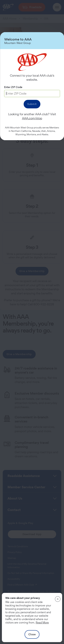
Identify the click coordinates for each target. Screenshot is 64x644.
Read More (42, 623)
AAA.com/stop (32, 118)
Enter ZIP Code (13, 87)
